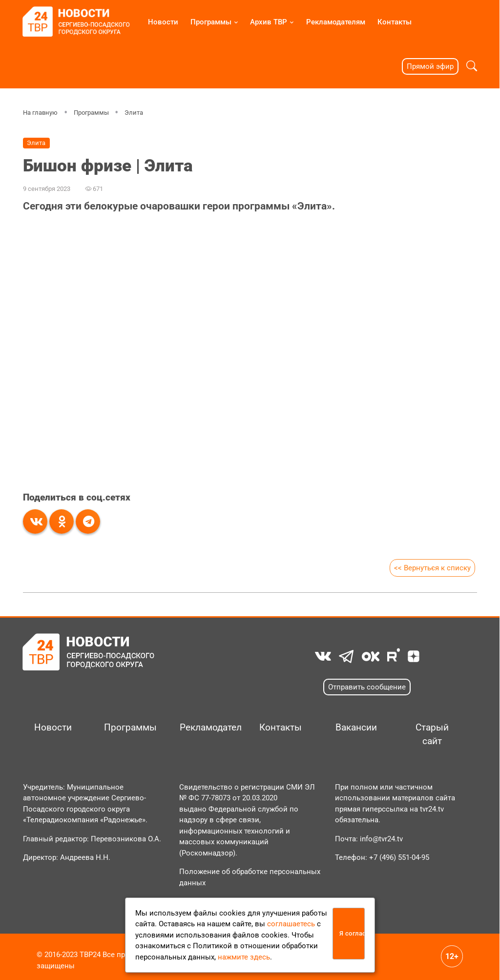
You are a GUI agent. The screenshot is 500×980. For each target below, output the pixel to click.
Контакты (395, 22)
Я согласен (352, 933)
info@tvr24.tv (381, 839)
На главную (40, 113)
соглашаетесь (291, 924)
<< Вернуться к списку (432, 568)
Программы (211, 22)
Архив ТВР (269, 22)
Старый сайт (432, 734)
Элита (134, 113)
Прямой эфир (430, 66)
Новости (163, 22)
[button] (472, 66)
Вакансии (356, 728)
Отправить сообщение (367, 687)
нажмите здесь (244, 957)
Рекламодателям (336, 22)
